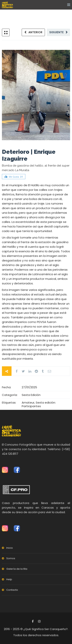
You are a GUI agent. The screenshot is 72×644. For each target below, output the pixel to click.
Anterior (35, 32)
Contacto (12, 590)
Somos (11, 558)
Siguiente (57, 32)
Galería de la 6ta (17, 569)
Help (9, 579)
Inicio (10, 548)
